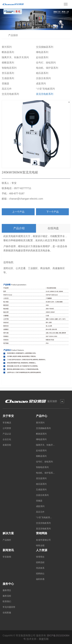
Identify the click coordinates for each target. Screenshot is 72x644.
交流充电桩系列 (10, 94)
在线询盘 (53, 228)
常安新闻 (7, 557)
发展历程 (7, 445)
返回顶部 (52, 401)
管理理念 (40, 557)
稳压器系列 (41, 73)
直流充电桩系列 (44, 94)
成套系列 (40, 83)
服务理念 (7, 590)
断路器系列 (7, 52)
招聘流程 (40, 562)
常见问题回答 (9, 607)
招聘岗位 (40, 574)
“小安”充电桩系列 (45, 89)
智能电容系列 (8, 68)
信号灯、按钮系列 (45, 63)
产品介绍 (19, 228)
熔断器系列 (7, 63)
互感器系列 (7, 78)
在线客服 (7, 613)
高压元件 (6, 89)
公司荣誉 (7, 428)
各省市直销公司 (43, 540)
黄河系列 (6, 47)
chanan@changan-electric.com (26, 199)
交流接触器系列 (44, 47)
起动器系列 (41, 57)
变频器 (5, 83)
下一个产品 (53, 212)
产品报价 (13, 35)
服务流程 (7, 596)
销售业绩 (40, 546)
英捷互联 (44, 639)
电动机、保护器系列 (46, 68)
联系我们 (7, 601)
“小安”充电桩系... (44, 517)
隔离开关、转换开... (45, 445)
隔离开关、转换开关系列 (15, 57)
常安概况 (7, 423)
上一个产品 (18, 212)
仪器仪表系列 (43, 78)
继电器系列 (41, 52)
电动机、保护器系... (45, 473)
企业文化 (7, 439)
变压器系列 (7, 73)
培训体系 (40, 568)
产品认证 (7, 434)
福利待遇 (40, 579)
